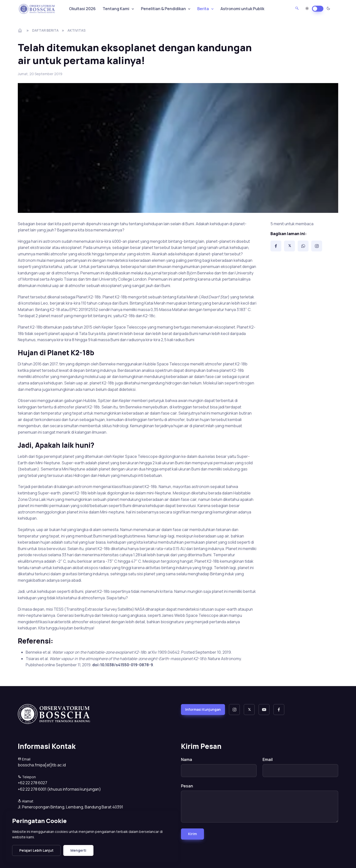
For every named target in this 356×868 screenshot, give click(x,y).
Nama (187, 759)
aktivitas (77, 30)
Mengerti (78, 850)
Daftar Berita (45, 30)
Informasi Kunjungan (203, 709)
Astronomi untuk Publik (242, 9)
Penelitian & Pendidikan (163, 9)
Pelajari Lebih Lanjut (36, 850)
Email (268, 759)
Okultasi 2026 (82, 9)
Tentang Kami (116, 9)
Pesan (187, 786)
